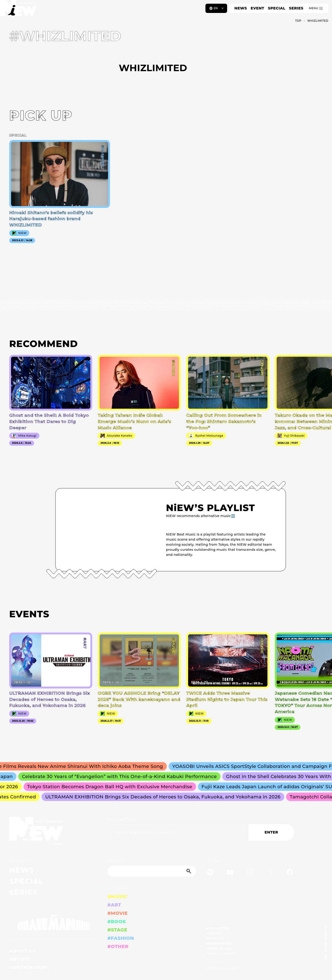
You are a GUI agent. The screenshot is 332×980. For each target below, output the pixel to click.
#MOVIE (118, 913)
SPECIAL (277, 8)
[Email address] (178, 832)
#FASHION (121, 938)
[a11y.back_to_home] (19, 10)
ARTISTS (20, 959)
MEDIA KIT (215, 938)
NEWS (241, 8)
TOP (298, 21)
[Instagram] (250, 873)
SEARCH (116, 861)
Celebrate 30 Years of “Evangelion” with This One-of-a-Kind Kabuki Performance (121, 776)
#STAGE (117, 930)
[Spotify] (210, 873)
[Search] (152, 871)
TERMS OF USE (219, 949)
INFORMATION (218, 943)
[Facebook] (290, 873)
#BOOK (117, 922)
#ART (114, 905)
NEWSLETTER (121, 819)
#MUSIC (117, 897)
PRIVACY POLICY (221, 954)
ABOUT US (22, 951)
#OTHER (118, 947)
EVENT (257, 8)
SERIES (296, 8)
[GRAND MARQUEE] (54, 922)
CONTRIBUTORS (29, 968)
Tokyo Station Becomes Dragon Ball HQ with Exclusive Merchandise (111, 787)
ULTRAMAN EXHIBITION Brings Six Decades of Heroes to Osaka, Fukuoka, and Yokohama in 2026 (164, 797)
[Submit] (189, 871)
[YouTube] (230, 873)
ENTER (271, 832)
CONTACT (214, 933)
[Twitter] (270, 873)
